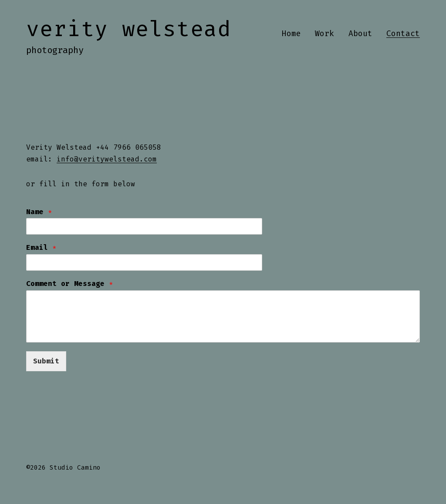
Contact (403, 34)
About (360, 34)
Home (291, 34)
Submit (46, 361)
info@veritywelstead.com (107, 159)
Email (41, 247)
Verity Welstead (129, 29)
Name (39, 212)
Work (324, 34)
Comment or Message (70, 284)
